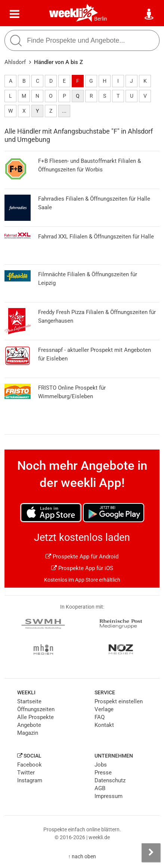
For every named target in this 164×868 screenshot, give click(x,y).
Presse (103, 773)
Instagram (30, 780)
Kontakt (104, 725)
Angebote (29, 725)
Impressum (109, 796)
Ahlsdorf (15, 62)
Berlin (101, 19)
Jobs (101, 765)
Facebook (30, 765)
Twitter (26, 773)
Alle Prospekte (35, 717)
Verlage (104, 709)
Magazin (28, 733)
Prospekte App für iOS (82, 568)
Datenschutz (110, 780)
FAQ (100, 717)
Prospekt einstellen (119, 701)
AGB (100, 788)
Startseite (29, 701)
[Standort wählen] (149, 14)
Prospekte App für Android (82, 557)
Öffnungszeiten (36, 709)
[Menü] (15, 14)
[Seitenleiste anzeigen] (151, 853)
